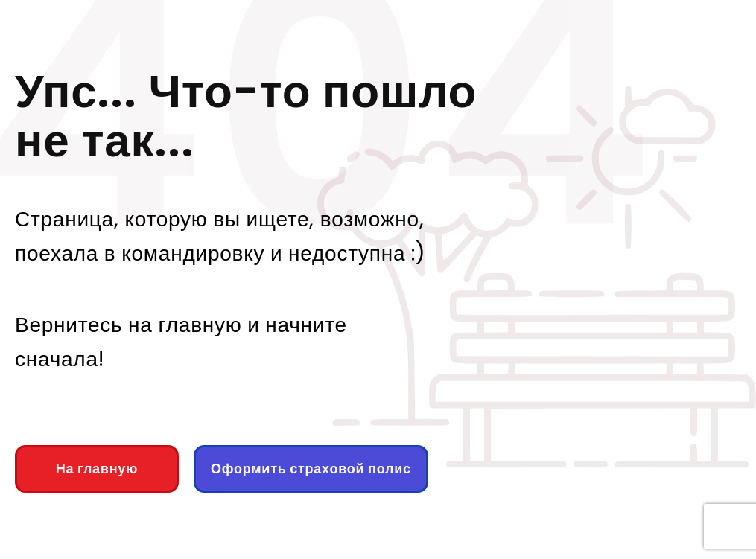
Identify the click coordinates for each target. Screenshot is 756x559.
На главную (97, 469)
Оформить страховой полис (311, 469)
